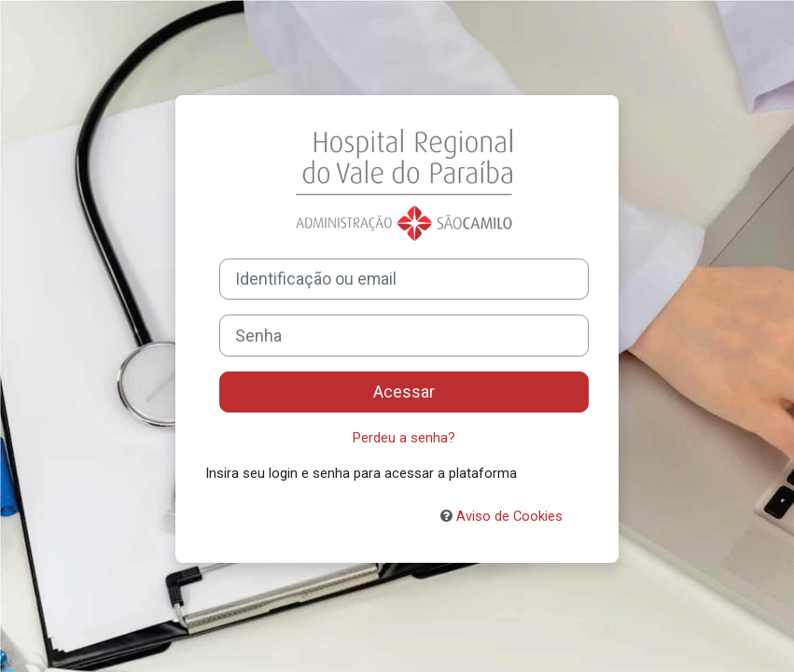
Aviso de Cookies (501, 516)
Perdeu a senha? (404, 438)
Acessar (404, 392)
